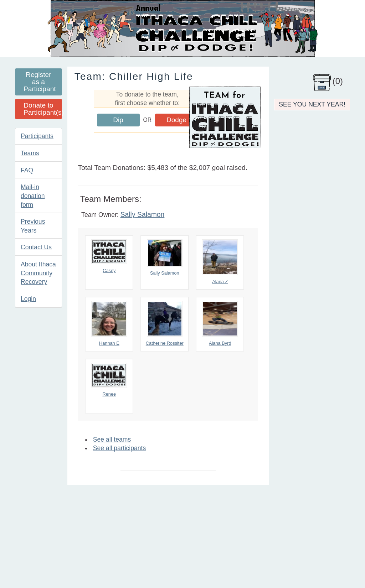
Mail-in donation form (33, 196)
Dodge (176, 120)
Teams (30, 153)
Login (28, 299)
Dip (118, 120)
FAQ (27, 170)
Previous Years (33, 226)
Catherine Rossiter (165, 323)
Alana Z (220, 262)
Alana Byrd (220, 323)
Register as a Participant (40, 82)
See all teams (112, 439)
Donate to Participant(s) (43, 109)
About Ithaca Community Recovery (38, 273)
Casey (109, 256)
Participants (37, 136)
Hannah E (109, 323)
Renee (109, 380)
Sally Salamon (143, 214)
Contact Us (36, 247)
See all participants (120, 448)
